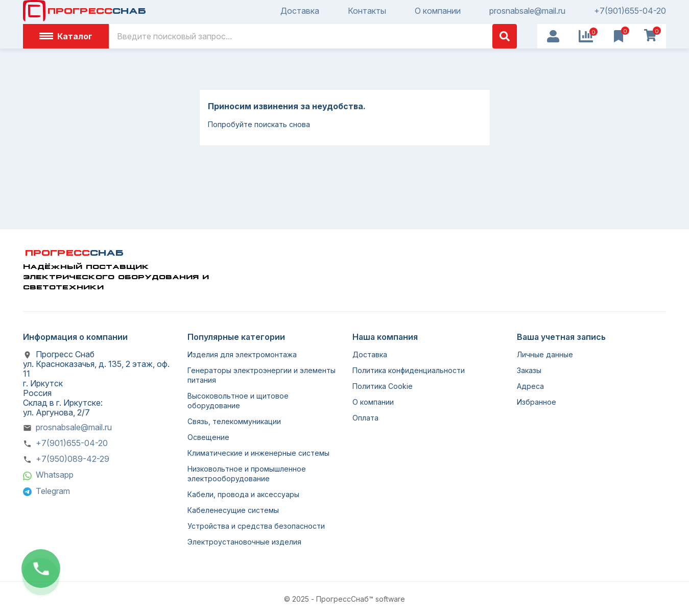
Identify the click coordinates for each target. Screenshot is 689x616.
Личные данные (545, 354)
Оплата (365, 418)
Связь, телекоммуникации (234, 421)
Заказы (529, 370)
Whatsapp (55, 475)
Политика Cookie (383, 386)
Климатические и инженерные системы (258, 453)
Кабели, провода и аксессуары (243, 494)
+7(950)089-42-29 (73, 459)
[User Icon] (553, 36)
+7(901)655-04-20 (630, 11)
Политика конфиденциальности (409, 370)
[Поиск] (313, 36)
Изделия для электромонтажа (242, 354)
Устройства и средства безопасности (256, 526)
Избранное (537, 402)
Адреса (530, 386)
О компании (438, 11)
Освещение (208, 437)
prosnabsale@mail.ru (527, 11)
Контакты (367, 11)
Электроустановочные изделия (244, 542)
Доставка (300, 11)
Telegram (53, 491)
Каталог (66, 36)
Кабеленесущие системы (233, 510)
